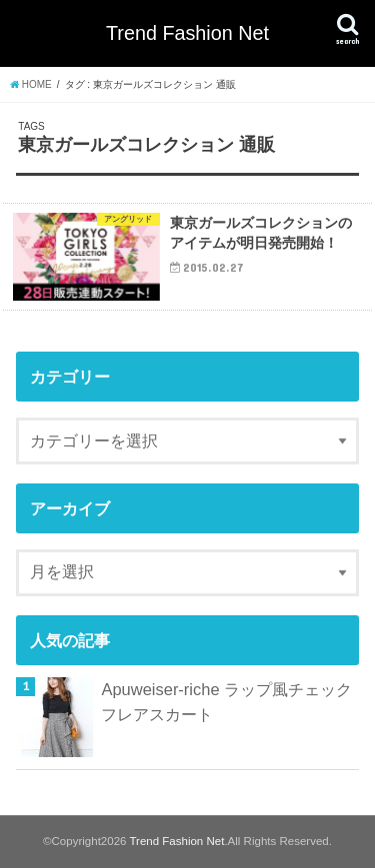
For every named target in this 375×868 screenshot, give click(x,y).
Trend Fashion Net (187, 33)
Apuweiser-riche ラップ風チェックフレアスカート (226, 702)
